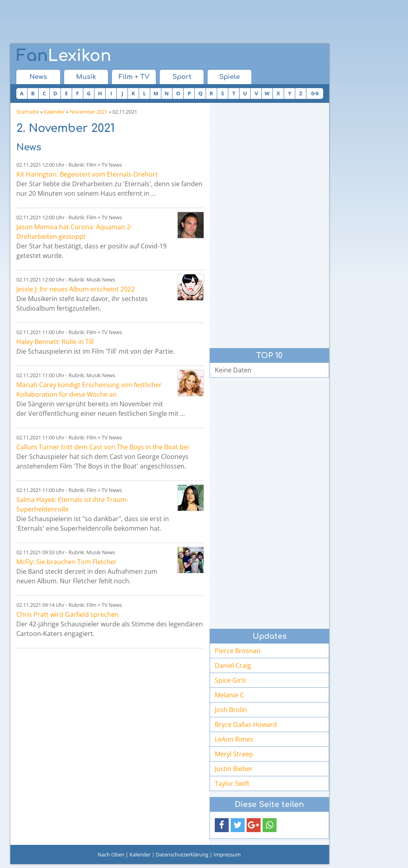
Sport (182, 77)
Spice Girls (230, 680)
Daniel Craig (233, 665)
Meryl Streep (234, 754)
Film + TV (134, 77)
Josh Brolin (231, 710)
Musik (86, 77)
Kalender (54, 112)
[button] (222, 825)
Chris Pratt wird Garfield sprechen (68, 614)
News (38, 77)
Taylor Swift (232, 783)
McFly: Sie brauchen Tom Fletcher (67, 562)
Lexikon (64, 56)
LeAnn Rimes (234, 739)
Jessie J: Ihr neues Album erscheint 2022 (76, 289)
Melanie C (229, 695)
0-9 (315, 93)
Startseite (28, 112)
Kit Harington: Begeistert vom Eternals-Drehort (87, 174)
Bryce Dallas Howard (246, 724)
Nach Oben (111, 854)
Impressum (227, 854)
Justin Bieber (234, 769)
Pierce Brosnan (238, 651)
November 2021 (89, 112)
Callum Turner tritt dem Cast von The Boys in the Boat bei (103, 447)
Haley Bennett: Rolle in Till (55, 342)
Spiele (229, 77)
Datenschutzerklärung (182, 854)
